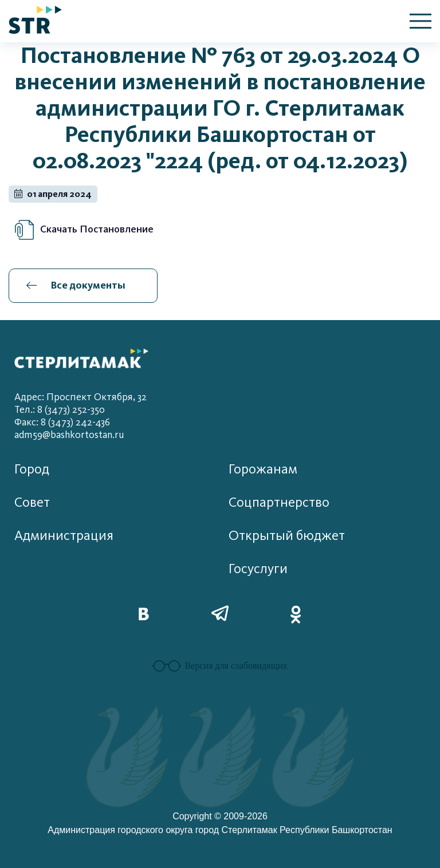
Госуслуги (258, 569)
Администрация (64, 536)
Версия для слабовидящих (220, 666)
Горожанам (263, 469)
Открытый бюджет (287, 536)
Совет (32, 502)
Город (32, 469)
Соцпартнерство (279, 502)
